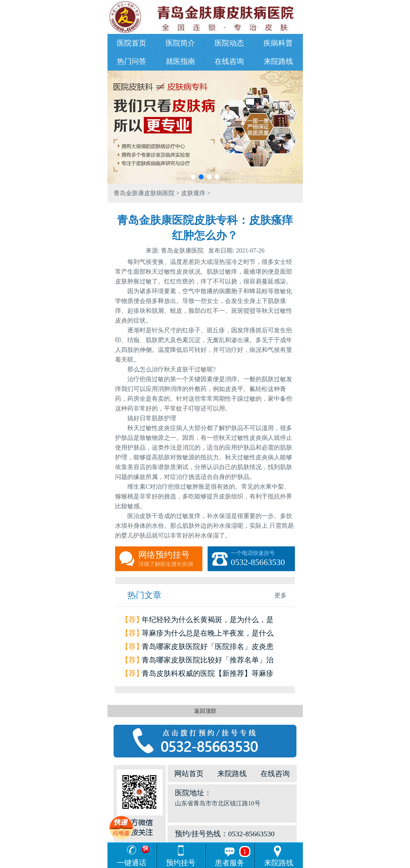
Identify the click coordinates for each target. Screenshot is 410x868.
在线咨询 (229, 61)
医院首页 (132, 43)
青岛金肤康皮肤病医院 (144, 193)
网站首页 (189, 774)
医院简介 (180, 43)
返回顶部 (205, 711)
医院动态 (229, 43)
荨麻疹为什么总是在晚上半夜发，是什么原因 (208, 635)
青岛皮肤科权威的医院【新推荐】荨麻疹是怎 (208, 675)
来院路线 (278, 61)
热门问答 (132, 61)
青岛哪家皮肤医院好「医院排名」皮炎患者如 (208, 648)
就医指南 (180, 61)
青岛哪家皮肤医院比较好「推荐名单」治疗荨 (208, 661)
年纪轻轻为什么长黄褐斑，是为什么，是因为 (208, 621)
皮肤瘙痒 (193, 193)
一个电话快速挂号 (263, 559)
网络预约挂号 (170, 559)
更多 (281, 595)
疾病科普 (278, 43)
